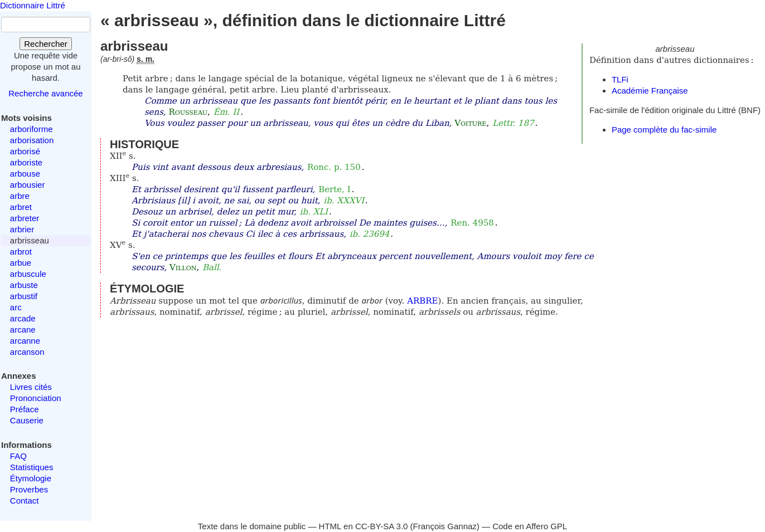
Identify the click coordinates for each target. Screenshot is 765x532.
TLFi (620, 79)
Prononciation (36, 398)
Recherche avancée (45, 93)
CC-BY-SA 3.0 (382, 526)
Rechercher (46, 44)
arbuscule (28, 274)
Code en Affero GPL (530, 526)
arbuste (24, 285)
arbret (21, 207)
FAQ (18, 456)
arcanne (25, 341)
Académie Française (650, 91)
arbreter (25, 218)
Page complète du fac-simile (664, 130)
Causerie (27, 420)
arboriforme (32, 129)
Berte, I (334, 189)
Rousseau (188, 112)
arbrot (21, 252)
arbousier (28, 185)
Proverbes (29, 489)
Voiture (470, 123)
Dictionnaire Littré (33, 5)
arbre (20, 196)
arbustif (24, 296)
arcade (23, 318)
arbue (21, 263)
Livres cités (31, 387)
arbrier (22, 229)
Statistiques (32, 467)
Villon (183, 267)
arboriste (26, 162)
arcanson (27, 352)
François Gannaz (445, 526)
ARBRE (422, 301)
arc (16, 307)
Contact (25, 501)
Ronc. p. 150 (334, 167)
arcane (23, 330)
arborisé (25, 151)
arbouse (25, 174)
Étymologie (31, 478)
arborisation (32, 140)
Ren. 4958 (472, 223)
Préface (25, 409)
